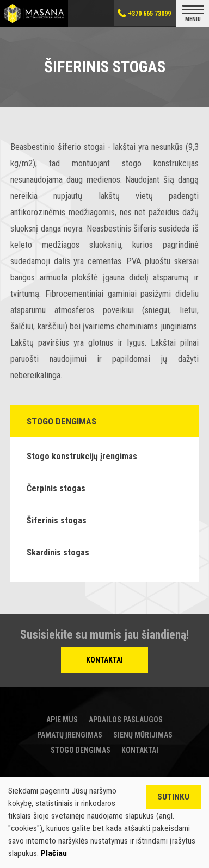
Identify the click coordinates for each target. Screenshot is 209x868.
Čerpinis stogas (56, 488)
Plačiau (54, 853)
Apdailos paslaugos (126, 720)
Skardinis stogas (58, 552)
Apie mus (62, 720)
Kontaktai (104, 660)
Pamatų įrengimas (70, 735)
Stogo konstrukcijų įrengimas (82, 456)
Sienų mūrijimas (143, 735)
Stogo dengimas (81, 750)
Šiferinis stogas (57, 520)
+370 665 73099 (149, 13)
